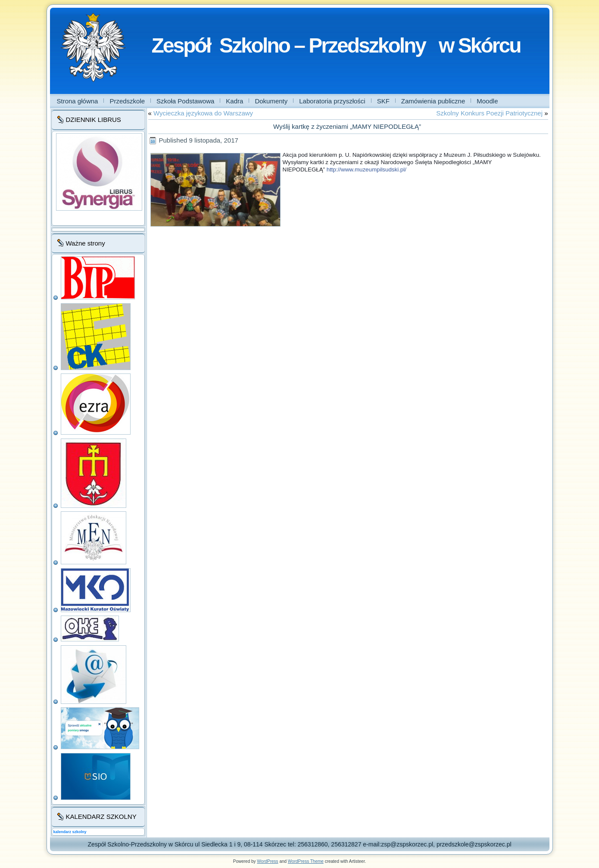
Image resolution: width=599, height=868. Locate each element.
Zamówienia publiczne (433, 101)
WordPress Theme (306, 861)
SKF (383, 101)
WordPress (267, 861)
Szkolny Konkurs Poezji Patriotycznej (489, 113)
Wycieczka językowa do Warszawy (203, 113)
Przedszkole (127, 101)
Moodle (487, 101)
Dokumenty (271, 101)
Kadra (234, 101)
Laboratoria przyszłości (332, 101)
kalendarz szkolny (70, 832)
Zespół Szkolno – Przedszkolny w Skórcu (336, 45)
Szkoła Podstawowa (185, 101)
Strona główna (78, 101)
